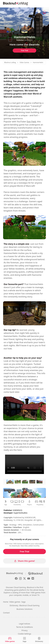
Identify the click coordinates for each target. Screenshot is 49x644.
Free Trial (24, 50)
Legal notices (24, 624)
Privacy (25, 630)
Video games (15, 602)
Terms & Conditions (25, 627)
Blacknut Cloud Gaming (29, 605)
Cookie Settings (24, 634)
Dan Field (31, 122)
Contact (6, 613)
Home (6, 602)
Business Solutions (25, 609)
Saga (23, 602)
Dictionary (14, 605)
